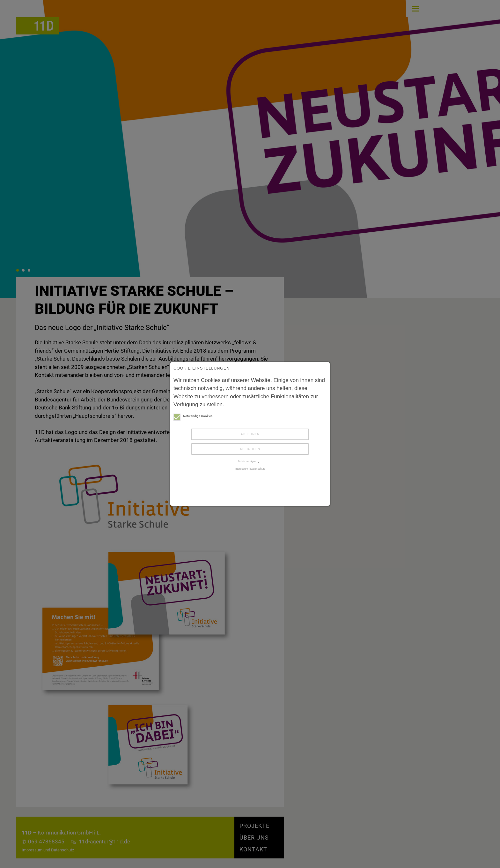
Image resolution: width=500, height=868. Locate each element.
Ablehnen (250, 434)
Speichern (250, 449)
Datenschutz (258, 469)
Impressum (241, 469)
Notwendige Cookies (193, 416)
